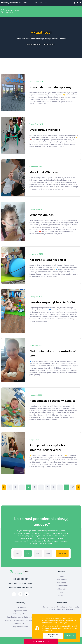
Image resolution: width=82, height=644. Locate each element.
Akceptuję (70, 636)
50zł (38, 553)
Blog (62, 592)
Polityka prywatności (20, 614)
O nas (62, 576)
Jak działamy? (62, 583)
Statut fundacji (20, 607)
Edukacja (62, 595)
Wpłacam (62, 553)
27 (73, 487)
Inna (48, 553)
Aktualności (49, 44)
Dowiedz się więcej (53, 636)
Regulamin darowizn (20, 627)
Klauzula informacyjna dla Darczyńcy (20, 617)
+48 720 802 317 (41, 3)
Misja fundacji (62, 579)
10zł (18, 553)
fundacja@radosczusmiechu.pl (14, 3)
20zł (28, 553)
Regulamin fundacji (20, 611)
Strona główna (34, 44)
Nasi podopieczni (62, 586)
